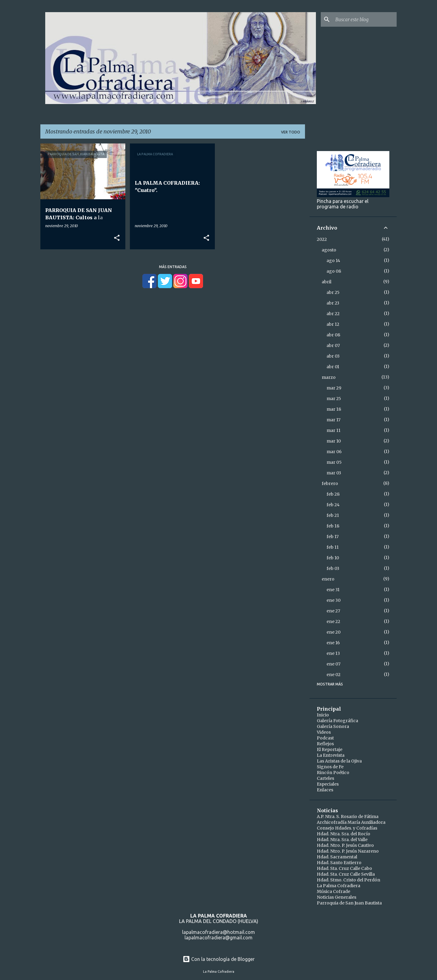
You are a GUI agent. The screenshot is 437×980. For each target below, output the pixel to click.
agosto (329, 250)
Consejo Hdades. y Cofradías (347, 828)
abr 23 (333, 303)
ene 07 (334, 664)
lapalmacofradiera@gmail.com (218, 938)
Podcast (325, 738)
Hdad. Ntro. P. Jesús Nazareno (348, 851)
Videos (324, 732)
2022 (322, 239)
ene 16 (333, 643)
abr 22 (333, 314)
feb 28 (333, 494)
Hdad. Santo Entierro (339, 863)
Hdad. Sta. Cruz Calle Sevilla (346, 874)
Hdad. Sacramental (337, 857)
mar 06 (334, 452)
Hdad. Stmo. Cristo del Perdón (349, 880)
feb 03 (333, 568)
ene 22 (333, 621)
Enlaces (325, 790)
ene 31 (333, 590)
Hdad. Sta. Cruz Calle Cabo (344, 868)
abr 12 (333, 324)
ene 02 (334, 675)
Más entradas (173, 267)
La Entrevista (331, 755)
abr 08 (333, 335)
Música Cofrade (334, 891)
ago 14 (333, 261)
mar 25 (334, 399)
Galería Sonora (333, 726)
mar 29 (334, 388)
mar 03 (334, 473)
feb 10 (333, 558)
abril (327, 282)
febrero (330, 483)
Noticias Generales (337, 897)
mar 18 (334, 409)
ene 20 (334, 632)
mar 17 (334, 420)
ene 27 (333, 611)
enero (328, 579)
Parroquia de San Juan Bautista (349, 903)
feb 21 (333, 515)
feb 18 (333, 526)
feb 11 (333, 547)
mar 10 (334, 441)
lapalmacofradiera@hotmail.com (218, 932)
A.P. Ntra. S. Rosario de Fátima (348, 817)
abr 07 (333, 345)
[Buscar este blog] (365, 19)
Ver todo (291, 132)
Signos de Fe (330, 767)
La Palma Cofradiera (339, 886)
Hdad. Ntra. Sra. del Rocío (344, 834)
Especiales (328, 784)
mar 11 (334, 430)
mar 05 (334, 462)
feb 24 (333, 505)
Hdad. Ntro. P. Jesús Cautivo (345, 845)
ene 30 (334, 600)
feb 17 (333, 537)
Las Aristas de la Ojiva (339, 761)
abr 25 (333, 292)
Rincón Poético (333, 773)
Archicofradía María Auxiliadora (351, 822)
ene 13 (333, 653)
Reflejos (325, 744)
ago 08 (334, 271)
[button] (117, 238)
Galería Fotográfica (337, 721)
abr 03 (333, 356)
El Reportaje (330, 749)
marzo (329, 377)
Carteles (325, 778)
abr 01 (333, 367)
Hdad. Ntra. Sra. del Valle (342, 840)
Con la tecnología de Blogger (219, 959)
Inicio (323, 715)
